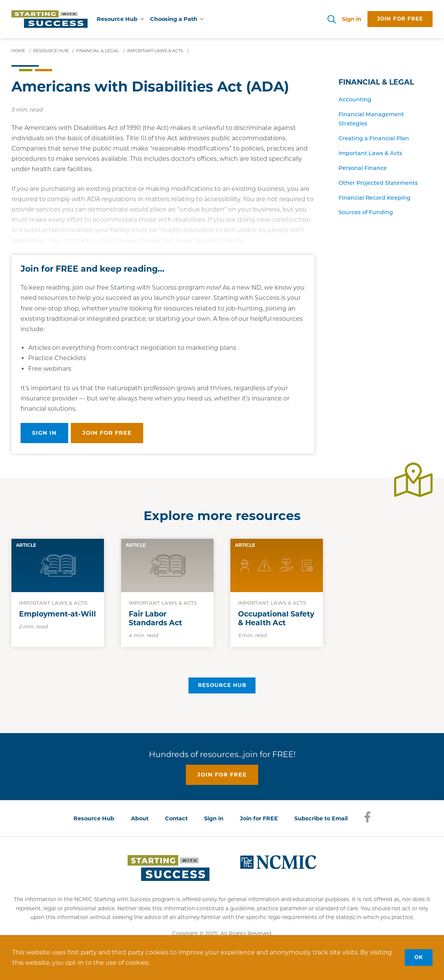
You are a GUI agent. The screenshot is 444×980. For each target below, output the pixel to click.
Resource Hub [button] (120, 19)
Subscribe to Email (321, 818)
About (140, 818)
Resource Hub (222, 685)
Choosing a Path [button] (177, 19)
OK (419, 957)
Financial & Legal (376, 82)
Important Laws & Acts (370, 153)
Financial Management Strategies (371, 119)
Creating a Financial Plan (374, 138)
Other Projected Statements (378, 183)
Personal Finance (363, 168)
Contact (176, 818)
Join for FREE (259, 818)
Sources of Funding (366, 212)
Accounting (355, 99)
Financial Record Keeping (375, 198)
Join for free (400, 19)
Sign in (352, 19)
